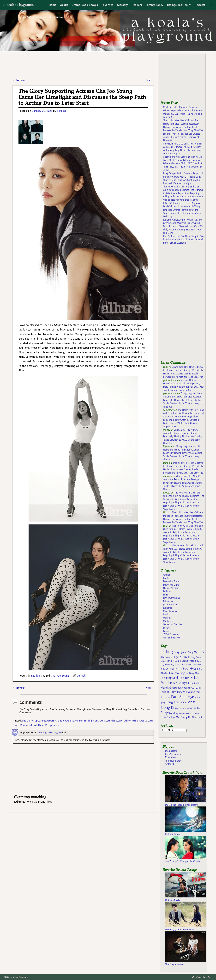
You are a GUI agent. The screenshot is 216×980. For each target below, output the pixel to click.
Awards (167, 575)
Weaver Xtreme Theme (204, 977)
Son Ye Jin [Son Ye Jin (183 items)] (195, 708)
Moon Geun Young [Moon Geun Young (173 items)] (181, 688)
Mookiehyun (171, 757)
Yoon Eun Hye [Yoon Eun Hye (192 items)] (168, 717)
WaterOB (169, 764)
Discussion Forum (172, 581)
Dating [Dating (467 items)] (167, 652)
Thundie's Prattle (173, 761)
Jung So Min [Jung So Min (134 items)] (175, 665)
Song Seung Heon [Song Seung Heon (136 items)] (182, 708)
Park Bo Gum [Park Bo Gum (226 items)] (168, 692)
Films (166, 595)
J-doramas (168, 601)
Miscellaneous (170, 611)
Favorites (107, 5)
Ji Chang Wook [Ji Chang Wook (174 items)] (187, 661)
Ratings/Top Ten (177, 5)
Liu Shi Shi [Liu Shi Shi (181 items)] (195, 683)
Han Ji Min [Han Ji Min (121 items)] (170, 658)
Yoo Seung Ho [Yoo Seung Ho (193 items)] (184, 717)
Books (166, 578)
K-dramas (168, 608)
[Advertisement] (185, 304)
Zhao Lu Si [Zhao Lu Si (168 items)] (197, 717)
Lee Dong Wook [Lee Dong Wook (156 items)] (193, 673)
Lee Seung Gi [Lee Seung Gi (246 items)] (181, 683)
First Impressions (171, 598)
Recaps (166, 628)
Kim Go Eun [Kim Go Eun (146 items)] (186, 665)
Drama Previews (171, 588)
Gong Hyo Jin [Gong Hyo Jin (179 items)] (180, 652)
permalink (83, 676)
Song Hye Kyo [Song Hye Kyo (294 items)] (176, 702)
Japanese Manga (171, 605)
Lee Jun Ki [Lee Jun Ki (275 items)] (186, 678)
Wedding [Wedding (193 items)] (173, 713)
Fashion (35, 676)
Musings (167, 618)
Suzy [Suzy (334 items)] (164, 713)
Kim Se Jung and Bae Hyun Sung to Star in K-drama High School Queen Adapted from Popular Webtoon (183, 240)
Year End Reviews (172, 638)
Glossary (122, 5)
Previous (19, 80)
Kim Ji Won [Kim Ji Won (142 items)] (196, 665)
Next (150, 80)
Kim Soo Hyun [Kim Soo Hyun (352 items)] (187, 669)
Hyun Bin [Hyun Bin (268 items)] (180, 657)
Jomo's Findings (173, 754)
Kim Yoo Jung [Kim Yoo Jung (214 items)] (177, 673)
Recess (166, 631)
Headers (137, 5)
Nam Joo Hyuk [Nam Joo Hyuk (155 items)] (197, 688)
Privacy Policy (154, 5)
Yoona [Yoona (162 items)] (197, 713)
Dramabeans (171, 751)
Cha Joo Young (60, 676)
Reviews (200, 5)
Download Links (171, 585)
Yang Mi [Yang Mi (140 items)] (182, 714)
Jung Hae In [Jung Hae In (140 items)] (165, 665)
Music (166, 614)
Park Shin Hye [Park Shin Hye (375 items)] (183, 697)
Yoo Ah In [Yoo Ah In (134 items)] (190, 714)
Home (53, 5)
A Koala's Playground (18, 5)
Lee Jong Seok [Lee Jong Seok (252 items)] (170, 678)
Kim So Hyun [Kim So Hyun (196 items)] (168, 669)
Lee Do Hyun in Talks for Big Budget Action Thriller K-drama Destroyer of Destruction (182, 137)
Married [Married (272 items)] (166, 688)
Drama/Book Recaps (85, 5)
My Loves (168, 621)
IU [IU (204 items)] (189, 657)
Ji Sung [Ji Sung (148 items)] (198, 661)
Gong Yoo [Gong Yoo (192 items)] (193, 652)
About (64, 5)
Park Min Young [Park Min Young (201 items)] (186, 692)
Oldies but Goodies (173, 624)
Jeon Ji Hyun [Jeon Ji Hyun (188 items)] (172, 661)
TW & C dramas (171, 634)
